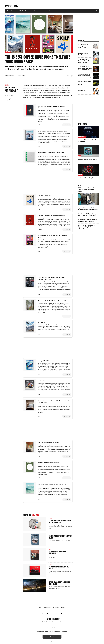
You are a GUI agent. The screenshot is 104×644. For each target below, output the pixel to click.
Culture (8, 52)
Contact (63, 607)
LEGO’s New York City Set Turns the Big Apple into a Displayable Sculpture (88, 190)
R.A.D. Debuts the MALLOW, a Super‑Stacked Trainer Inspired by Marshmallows (85, 61)
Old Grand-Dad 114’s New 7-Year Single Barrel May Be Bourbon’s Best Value (87, 227)
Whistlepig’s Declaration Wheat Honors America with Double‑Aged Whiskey (85, 68)
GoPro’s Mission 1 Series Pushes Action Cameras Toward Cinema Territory (84, 76)
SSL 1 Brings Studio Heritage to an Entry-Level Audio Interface (87, 220)
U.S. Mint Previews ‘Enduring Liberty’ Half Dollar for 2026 (60, 522)
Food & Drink (20, 11)
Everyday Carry (29, 11)
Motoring (36, 11)
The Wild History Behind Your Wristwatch (57, 552)
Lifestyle (13, 11)
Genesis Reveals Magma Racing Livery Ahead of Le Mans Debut (87, 215)
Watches (43, 11)
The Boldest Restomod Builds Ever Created (59, 568)
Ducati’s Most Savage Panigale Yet (86, 178)
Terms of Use (56, 607)
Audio (80, 156)
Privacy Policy (48, 607)
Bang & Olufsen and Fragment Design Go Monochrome (83, 53)
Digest (48, 11)
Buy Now (66, 125)
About (40, 607)
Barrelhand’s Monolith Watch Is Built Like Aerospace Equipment (83, 90)
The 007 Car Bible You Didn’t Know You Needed (60, 537)
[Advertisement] (72, 5)
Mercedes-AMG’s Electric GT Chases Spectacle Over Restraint (85, 83)
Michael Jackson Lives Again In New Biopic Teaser (59, 583)
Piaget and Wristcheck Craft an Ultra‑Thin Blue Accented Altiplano (88, 209)
